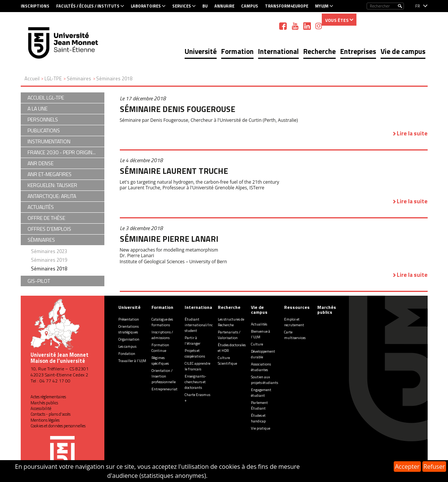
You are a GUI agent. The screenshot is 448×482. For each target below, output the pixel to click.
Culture (257, 344)
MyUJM (322, 6)
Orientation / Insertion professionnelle (164, 376)
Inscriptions (35, 6)
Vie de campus (403, 51)
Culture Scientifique (227, 361)
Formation (237, 51)
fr (418, 6)
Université (201, 51)
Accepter (407, 467)
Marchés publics (44, 403)
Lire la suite (412, 133)
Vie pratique (261, 428)
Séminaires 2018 (49, 269)
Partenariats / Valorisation (229, 335)
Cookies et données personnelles (58, 426)
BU (205, 6)
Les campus (127, 346)
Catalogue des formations (162, 322)
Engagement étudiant (261, 393)
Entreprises (358, 51)
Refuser (434, 467)
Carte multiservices (295, 335)
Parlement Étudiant (259, 405)
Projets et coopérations (195, 353)
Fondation (127, 354)
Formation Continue (160, 348)
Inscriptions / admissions (162, 335)
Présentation (129, 319)
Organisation (129, 339)
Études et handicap (258, 418)
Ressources (297, 307)
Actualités (259, 324)
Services (182, 6)
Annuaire (224, 6)
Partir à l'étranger (193, 341)
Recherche (320, 51)
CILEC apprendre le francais (197, 366)
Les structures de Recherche (231, 322)
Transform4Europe (287, 6)
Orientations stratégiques (128, 329)
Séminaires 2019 (49, 260)
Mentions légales (45, 420)
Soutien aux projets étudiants (265, 380)
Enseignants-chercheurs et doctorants (195, 382)
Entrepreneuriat (164, 389)
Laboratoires (146, 6)
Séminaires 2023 (49, 251)
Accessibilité (41, 408)
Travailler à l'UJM (132, 361)
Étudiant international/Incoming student (204, 325)
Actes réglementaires (48, 397)
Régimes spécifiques (160, 361)
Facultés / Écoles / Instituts (88, 6)
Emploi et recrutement (294, 322)
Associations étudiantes (261, 367)
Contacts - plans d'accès (50, 414)
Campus (250, 6)
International (278, 51)
